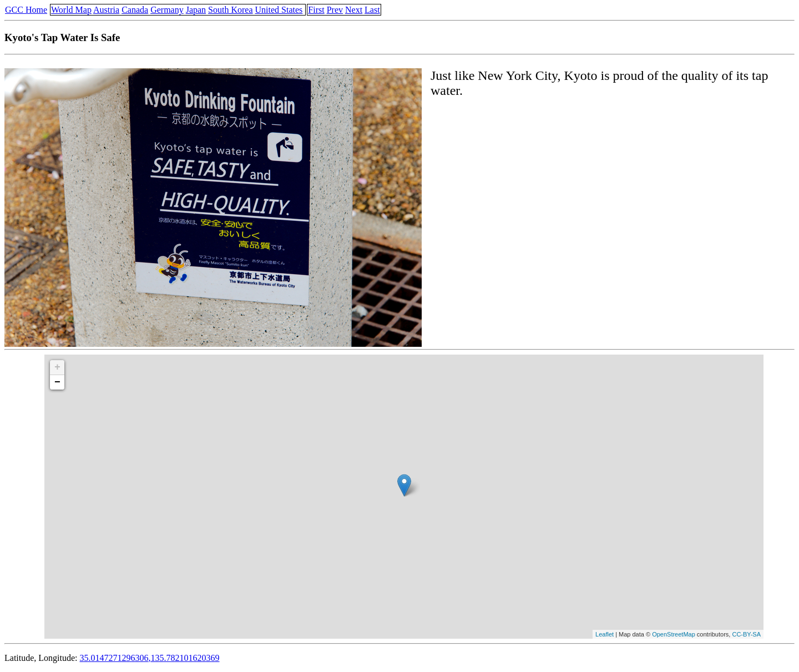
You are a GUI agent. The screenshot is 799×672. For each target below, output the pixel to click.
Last (372, 10)
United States (279, 10)
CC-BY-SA (746, 634)
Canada (135, 10)
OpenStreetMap (674, 634)
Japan (196, 10)
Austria (106, 10)
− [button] (57, 382)
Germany (167, 10)
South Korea (230, 10)
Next (354, 10)
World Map (71, 10)
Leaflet (605, 634)
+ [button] (57, 367)
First (316, 10)
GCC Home (26, 10)
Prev (335, 10)
